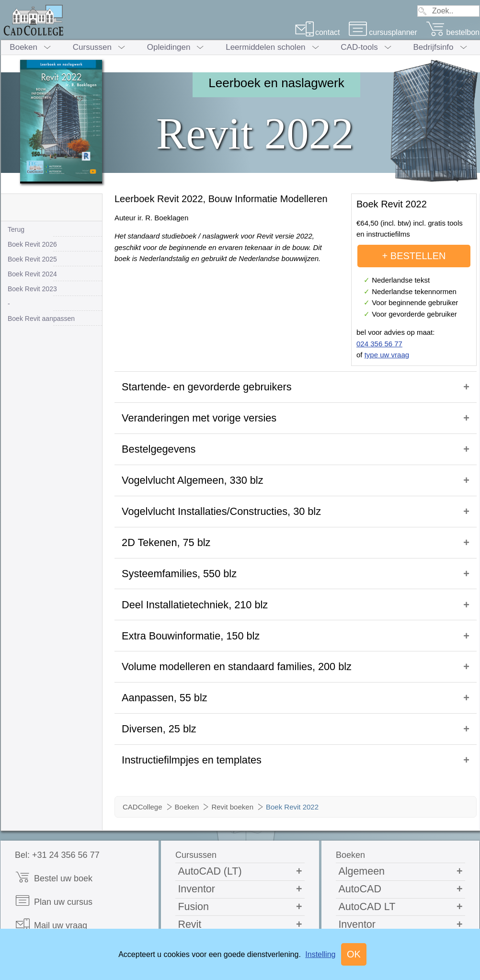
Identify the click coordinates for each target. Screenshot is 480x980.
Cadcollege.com (54, 908)
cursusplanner (383, 32)
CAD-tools (359, 47)
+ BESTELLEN (414, 256)
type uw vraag (387, 355)
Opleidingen (169, 47)
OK (354, 954)
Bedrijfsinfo (433, 47)
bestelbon (453, 32)
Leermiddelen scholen (265, 47)
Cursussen (92, 47)
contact (317, 32)
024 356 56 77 (379, 344)
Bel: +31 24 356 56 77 (57, 792)
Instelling (320, 954)
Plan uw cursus (54, 838)
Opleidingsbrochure (61, 884)
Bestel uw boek (54, 814)
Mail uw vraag (51, 861)
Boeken (23, 47)
